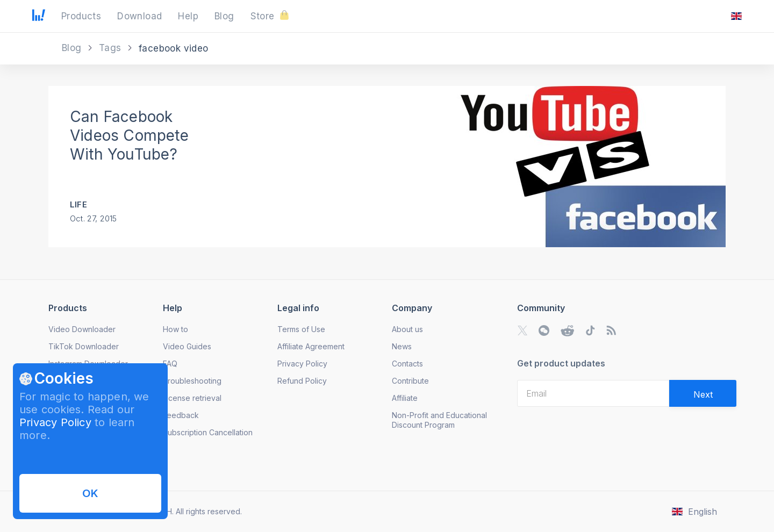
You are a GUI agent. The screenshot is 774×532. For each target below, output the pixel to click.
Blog (73, 48)
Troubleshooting (192, 381)
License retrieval (192, 398)
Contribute (410, 381)
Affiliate (405, 398)
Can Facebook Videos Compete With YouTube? (129, 135)
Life (78, 204)
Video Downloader (82, 329)
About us (407, 329)
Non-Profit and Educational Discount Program (439, 420)
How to (175, 329)
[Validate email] (703, 393)
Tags (112, 48)
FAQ (170, 364)
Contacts (407, 364)
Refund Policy (302, 381)
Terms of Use (301, 329)
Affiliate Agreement (311, 346)
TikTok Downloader (84, 346)
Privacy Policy (55, 422)
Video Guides (187, 346)
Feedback (181, 415)
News (402, 346)
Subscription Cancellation (208, 432)
